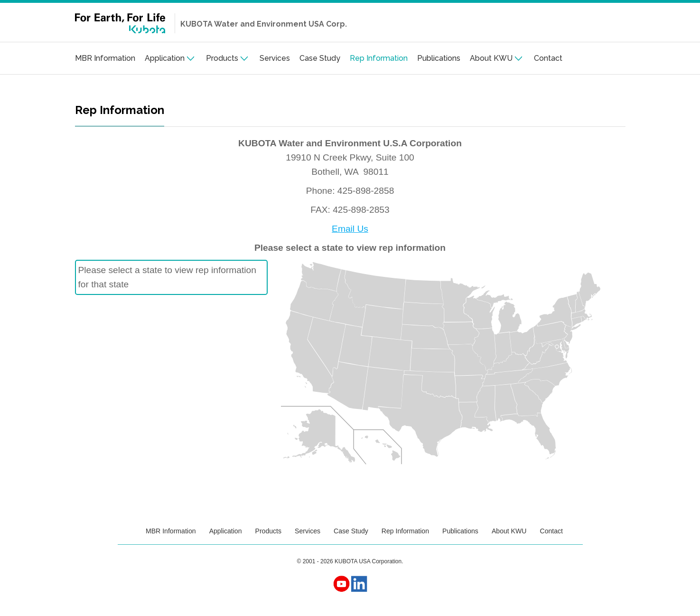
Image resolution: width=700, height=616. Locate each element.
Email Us (350, 229)
